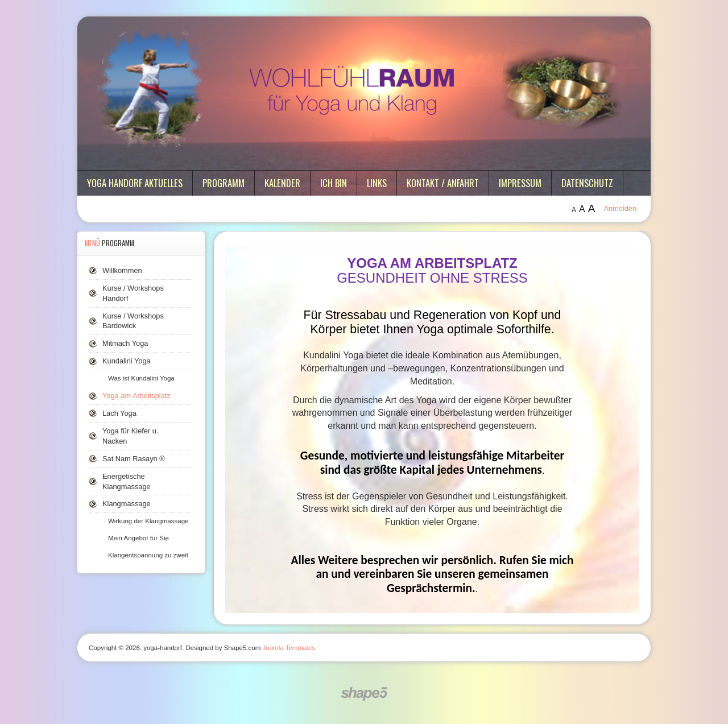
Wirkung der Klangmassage (148, 521)
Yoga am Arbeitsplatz (136, 396)
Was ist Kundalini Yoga (141, 378)
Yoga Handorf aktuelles (135, 183)
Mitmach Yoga (125, 343)
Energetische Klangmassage (127, 481)
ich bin (334, 183)
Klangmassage (127, 504)
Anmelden (620, 208)
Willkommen (122, 270)
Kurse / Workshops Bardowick (133, 321)
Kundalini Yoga (127, 361)
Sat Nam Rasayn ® (134, 459)
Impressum (520, 183)
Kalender (282, 183)
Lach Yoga (119, 413)
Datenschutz (587, 183)
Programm (224, 183)
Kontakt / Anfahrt (443, 183)
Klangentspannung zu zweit (148, 555)
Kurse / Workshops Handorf (133, 293)
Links (377, 183)
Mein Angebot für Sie (138, 538)
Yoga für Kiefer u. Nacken (130, 436)
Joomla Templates (289, 648)
